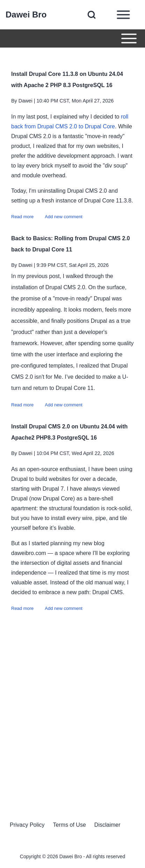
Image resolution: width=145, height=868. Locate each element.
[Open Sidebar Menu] (123, 15)
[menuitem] (27, 825)
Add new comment (64, 217)
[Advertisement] (72, 710)
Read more (22, 217)
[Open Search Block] (92, 15)
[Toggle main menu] (72, 38)
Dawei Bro (26, 15)
